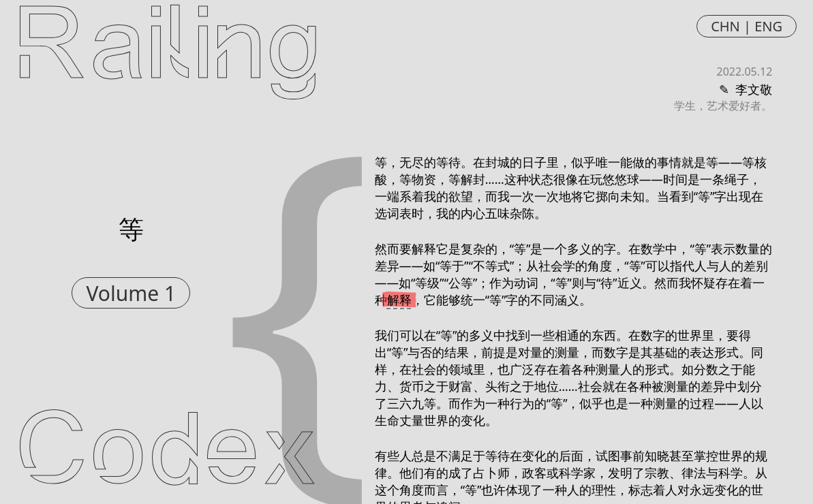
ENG (768, 26)
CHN (725, 26)
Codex (167, 455)
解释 (399, 300)
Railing (168, 49)
